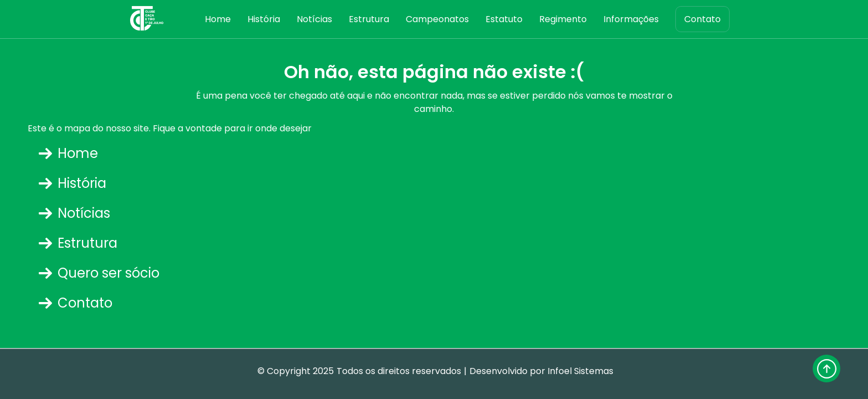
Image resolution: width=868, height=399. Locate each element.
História (264, 19)
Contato (702, 19)
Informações (631, 19)
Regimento (563, 19)
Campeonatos (437, 19)
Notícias (314, 19)
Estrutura (369, 19)
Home (218, 19)
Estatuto (504, 19)
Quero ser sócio (99, 273)
